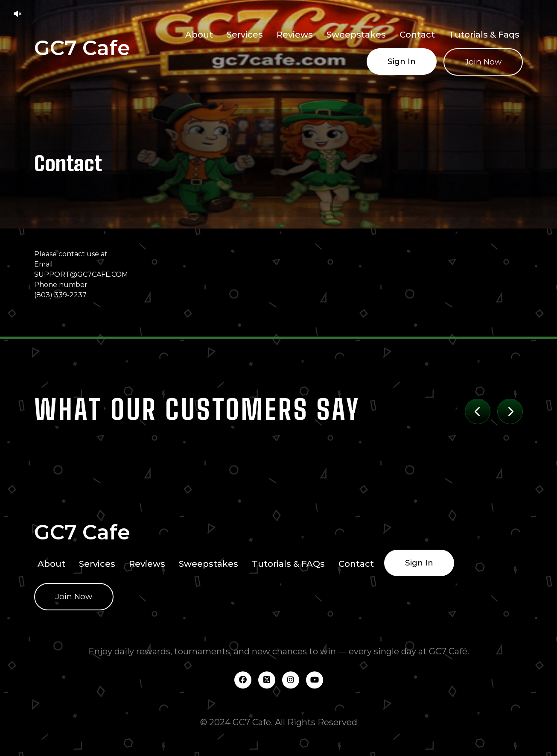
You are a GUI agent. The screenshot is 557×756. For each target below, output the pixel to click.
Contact (417, 35)
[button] (17, 14)
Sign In (402, 61)
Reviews (295, 35)
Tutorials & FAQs (288, 564)
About (199, 35)
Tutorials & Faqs (484, 35)
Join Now (483, 62)
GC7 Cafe (82, 48)
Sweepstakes (356, 35)
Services (245, 35)
